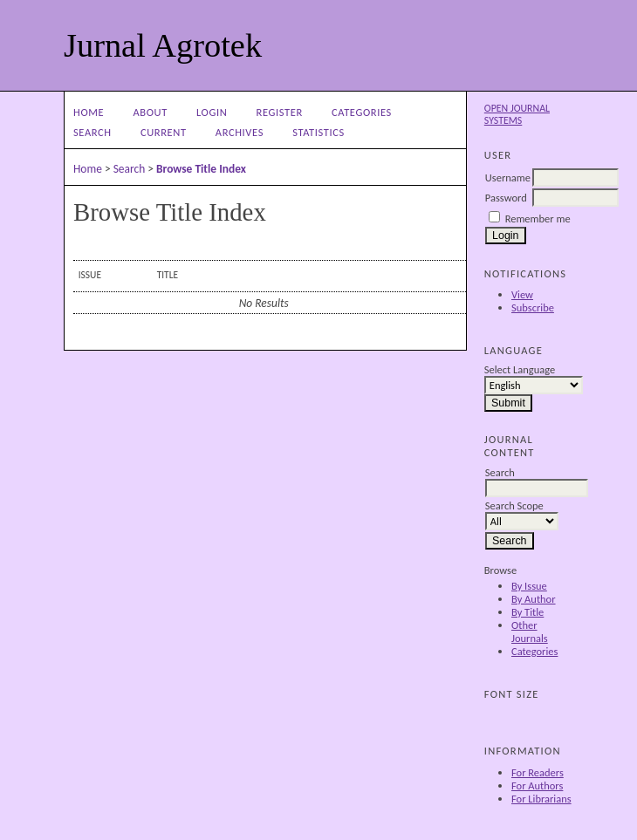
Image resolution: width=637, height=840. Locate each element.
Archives (240, 132)
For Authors (537, 785)
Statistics (318, 132)
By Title (527, 612)
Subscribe (533, 307)
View (522, 294)
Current (164, 132)
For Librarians (541, 799)
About (150, 112)
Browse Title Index (201, 169)
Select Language (520, 369)
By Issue (529, 586)
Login (212, 112)
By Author (534, 599)
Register (280, 112)
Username (508, 178)
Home (89, 112)
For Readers (538, 772)
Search (92, 132)
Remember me (538, 219)
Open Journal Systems (517, 114)
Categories (534, 651)
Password (506, 198)
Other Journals (530, 632)
